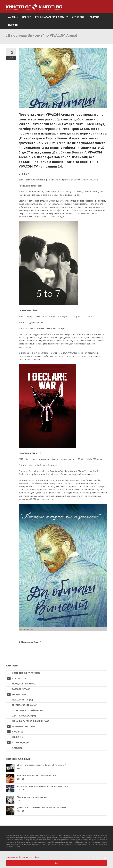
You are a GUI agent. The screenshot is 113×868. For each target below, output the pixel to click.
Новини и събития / (31, 642)
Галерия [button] (94, 17)
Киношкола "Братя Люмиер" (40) (31, 721)
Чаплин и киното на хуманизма (33, 797)
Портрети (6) (17, 678)
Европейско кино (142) (25, 705)
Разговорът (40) (21, 689)
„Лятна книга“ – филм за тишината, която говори (42, 808)
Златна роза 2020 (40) (24, 716)
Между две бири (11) (24, 684)
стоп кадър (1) (18, 742)
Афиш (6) (17, 748)
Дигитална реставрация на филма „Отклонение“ (42, 765)
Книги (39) (18, 737)
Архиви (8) (16, 732)
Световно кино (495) (21, 726)
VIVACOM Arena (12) (22, 700)
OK (57, 863)
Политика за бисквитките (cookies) (23, 857)
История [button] (14, 25)
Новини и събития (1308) (26, 673)
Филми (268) (17, 694)
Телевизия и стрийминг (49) (28, 710)
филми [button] (13, 17)
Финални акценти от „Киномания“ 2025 (37, 776)
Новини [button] (27, 17)
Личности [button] (79, 17)
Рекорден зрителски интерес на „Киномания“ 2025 (42, 786)
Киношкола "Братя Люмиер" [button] (52, 17)
